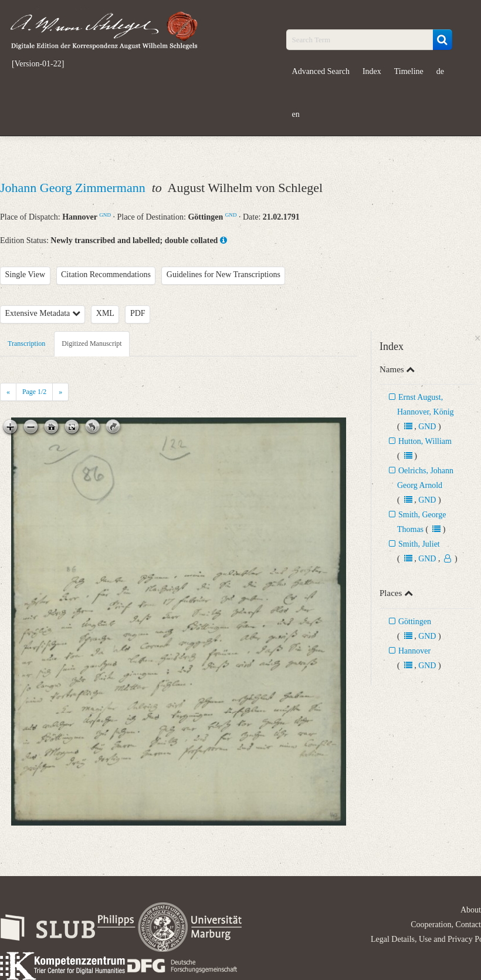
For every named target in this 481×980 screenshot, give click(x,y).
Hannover (414, 651)
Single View (26, 275)
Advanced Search (321, 71)
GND (105, 215)
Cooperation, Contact (446, 925)
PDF (138, 313)
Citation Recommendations (106, 275)
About (471, 910)
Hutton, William (425, 441)
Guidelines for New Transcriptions (223, 275)
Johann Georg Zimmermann (74, 188)
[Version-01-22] (38, 64)
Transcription (26, 343)
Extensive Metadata (43, 313)
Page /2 (34, 392)
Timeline (409, 71)
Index (372, 71)
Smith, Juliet (419, 544)
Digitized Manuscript (92, 343)
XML (105, 313)
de (440, 71)
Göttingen (415, 622)
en (296, 114)
